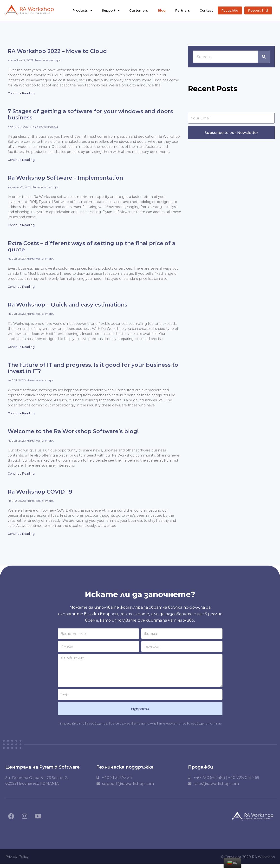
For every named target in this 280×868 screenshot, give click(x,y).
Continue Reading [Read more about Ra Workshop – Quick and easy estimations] (21, 349)
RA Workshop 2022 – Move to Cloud (57, 53)
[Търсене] (264, 58)
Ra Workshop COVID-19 (40, 495)
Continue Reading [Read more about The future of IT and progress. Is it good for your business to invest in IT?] (21, 416)
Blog (162, 10)
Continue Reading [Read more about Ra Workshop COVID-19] (21, 537)
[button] (230, 10)
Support (111, 10)
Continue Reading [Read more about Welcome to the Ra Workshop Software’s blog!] (21, 477)
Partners (183, 10)
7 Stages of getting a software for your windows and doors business (90, 116)
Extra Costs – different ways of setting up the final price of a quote (91, 249)
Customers (139, 10)
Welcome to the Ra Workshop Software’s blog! (73, 434)
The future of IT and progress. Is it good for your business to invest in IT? (93, 371)
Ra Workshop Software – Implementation (65, 180)
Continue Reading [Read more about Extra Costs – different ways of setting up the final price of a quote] (21, 289)
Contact (206, 10)
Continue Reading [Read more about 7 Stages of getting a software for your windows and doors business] (21, 162)
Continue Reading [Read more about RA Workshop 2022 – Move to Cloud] (21, 95)
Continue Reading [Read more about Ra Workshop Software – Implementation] (21, 227)
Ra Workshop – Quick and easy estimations (68, 307)
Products (82, 10)
